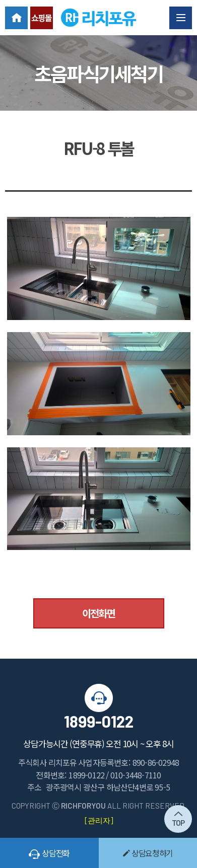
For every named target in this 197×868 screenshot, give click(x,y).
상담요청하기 (148, 853)
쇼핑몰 (42, 18)
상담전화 (49, 853)
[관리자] (99, 820)
